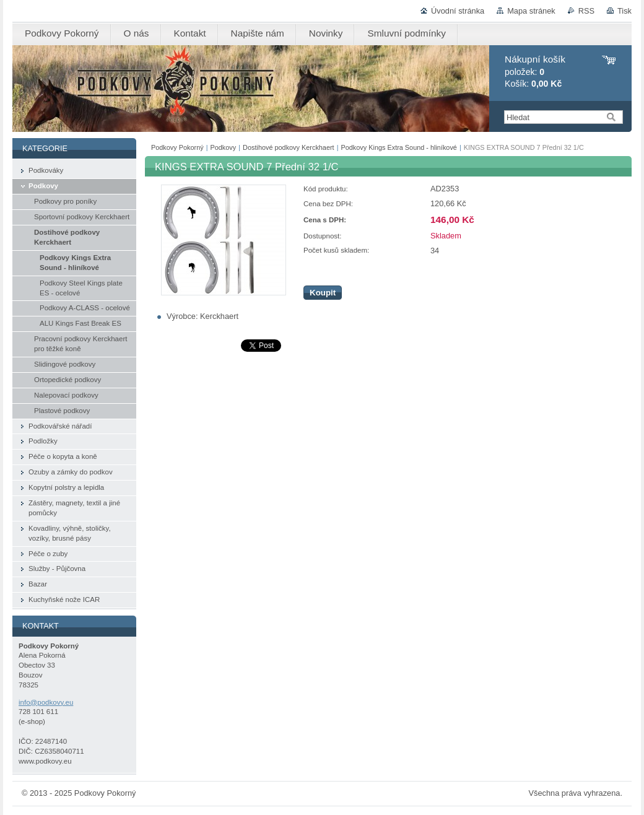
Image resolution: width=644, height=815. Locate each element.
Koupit (323, 293)
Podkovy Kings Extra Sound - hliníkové (398, 147)
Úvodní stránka (458, 11)
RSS (586, 11)
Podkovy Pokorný (177, 147)
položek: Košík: (535, 72)
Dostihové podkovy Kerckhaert (289, 147)
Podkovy (224, 147)
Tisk (624, 11)
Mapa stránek (531, 11)
